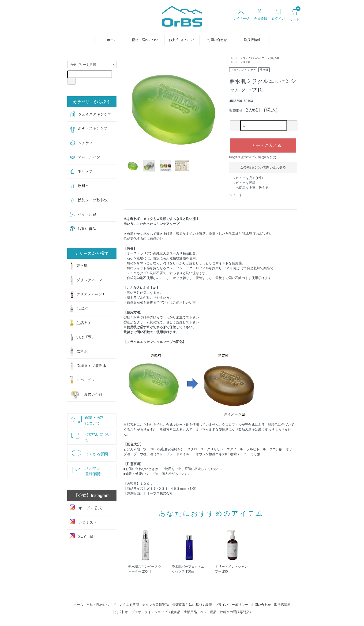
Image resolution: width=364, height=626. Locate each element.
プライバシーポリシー (232, 605)
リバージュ (82, 380)
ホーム (112, 40)
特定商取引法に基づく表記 (192, 605)
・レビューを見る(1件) (246, 178)
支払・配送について (101, 605)
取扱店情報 (252, 40)
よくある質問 (89, 453)
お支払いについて (182, 40)
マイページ (241, 15)
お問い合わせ (217, 40)
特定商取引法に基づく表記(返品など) (253, 157)
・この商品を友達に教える (249, 188)
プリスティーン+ (87, 294)
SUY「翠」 (83, 337)
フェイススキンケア (254, 58)
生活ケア (81, 171)
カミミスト (83, 522)
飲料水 (79, 186)
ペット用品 (83, 214)
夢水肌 (247, 62)
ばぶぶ (79, 309)
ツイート (236, 195)
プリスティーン (86, 280)
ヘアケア (81, 143)
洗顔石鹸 (274, 58)
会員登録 (260, 15)
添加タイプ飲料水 (89, 200)
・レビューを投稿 (242, 183)
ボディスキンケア (89, 129)
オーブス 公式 (86, 507)
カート (294, 15)
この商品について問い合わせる (263, 167)
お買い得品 (83, 229)
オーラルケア (85, 157)
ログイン (278, 15)
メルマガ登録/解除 (85, 471)
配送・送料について (147, 40)
